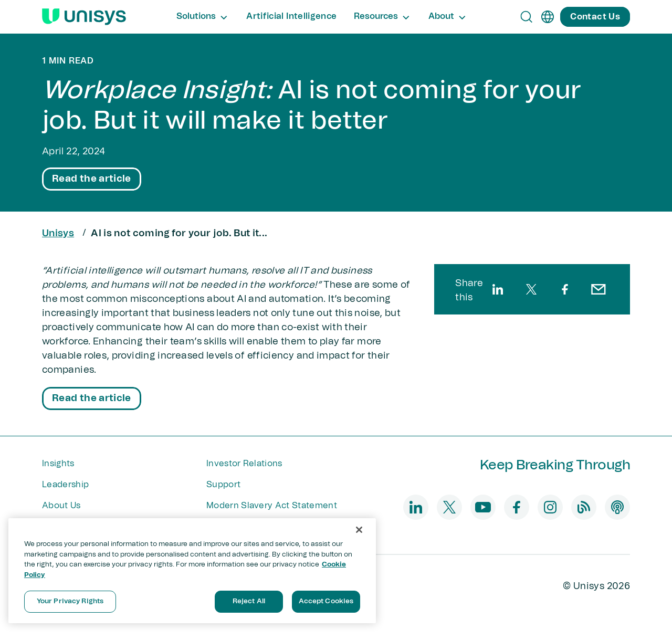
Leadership (65, 485)
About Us (61, 506)
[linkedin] (498, 289)
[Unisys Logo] (84, 17)
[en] (548, 17)
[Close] (359, 530)
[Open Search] (527, 17)
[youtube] (483, 507)
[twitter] (531, 289)
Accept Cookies (326, 601)
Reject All (249, 601)
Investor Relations (244, 464)
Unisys (58, 234)
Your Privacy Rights (70, 601)
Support (223, 485)
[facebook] (565, 289)
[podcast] (617, 507)
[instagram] (550, 507)
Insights (58, 464)
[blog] (584, 507)
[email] (598, 289)
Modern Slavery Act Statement (272, 506)
